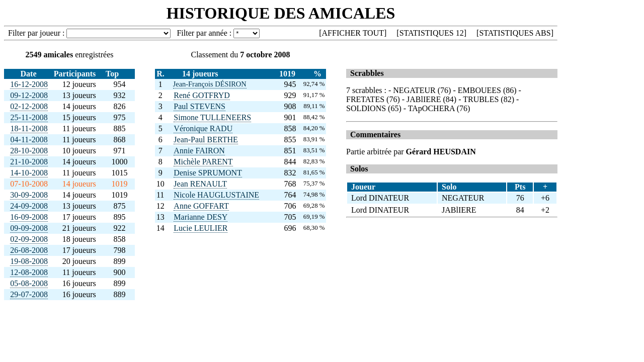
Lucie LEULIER (200, 228)
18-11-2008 (29, 128)
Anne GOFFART (201, 206)
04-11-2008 (29, 140)
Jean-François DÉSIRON (210, 84)
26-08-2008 (29, 250)
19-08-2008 (29, 261)
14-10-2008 (29, 173)
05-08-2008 (29, 283)
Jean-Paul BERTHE (206, 140)
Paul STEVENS (199, 106)
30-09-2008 (29, 195)
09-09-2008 (29, 228)
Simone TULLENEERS (212, 117)
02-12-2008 (29, 106)
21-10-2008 (29, 162)
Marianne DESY (200, 217)
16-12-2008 (29, 84)
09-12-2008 (29, 95)
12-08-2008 (29, 272)
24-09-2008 (29, 206)
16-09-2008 (29, 217)
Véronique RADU (203, 128)
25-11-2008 (29, 117)
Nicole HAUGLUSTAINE (216, 195)
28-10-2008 (29, 151)
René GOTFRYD (202, 95)
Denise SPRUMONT (208, 173)
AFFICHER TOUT (353, 33)
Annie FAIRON (199, 151)
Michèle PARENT (203, 162)
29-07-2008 (29, 294)
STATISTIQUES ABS (515, 33)
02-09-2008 (29, 239)
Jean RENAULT (200, 184)
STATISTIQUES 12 (432, 33)
